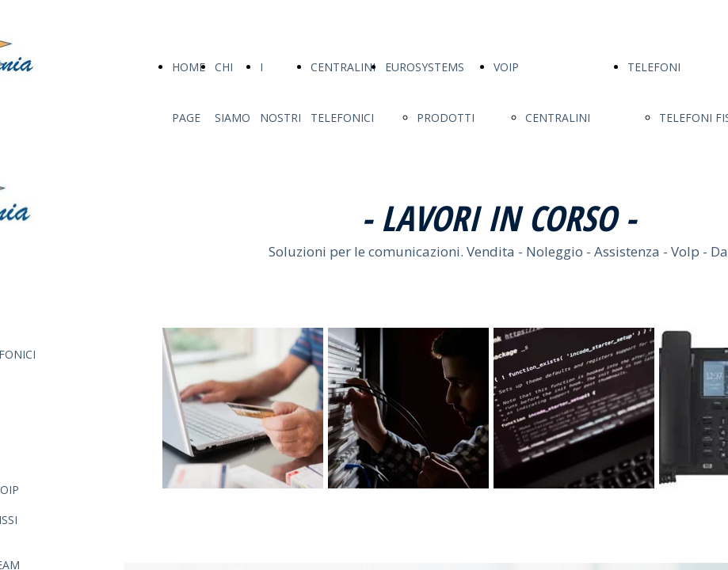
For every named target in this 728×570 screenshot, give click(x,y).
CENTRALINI (558, 118)
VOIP (506, 67)
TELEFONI (654, 67)
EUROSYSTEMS (425, 67)
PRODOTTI (446, 118)
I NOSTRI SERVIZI (280, 118)
